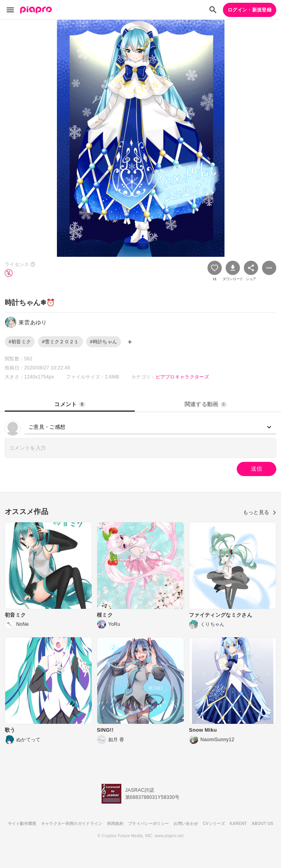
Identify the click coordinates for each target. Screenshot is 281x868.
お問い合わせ (186, 824)
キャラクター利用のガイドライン (72, 824)
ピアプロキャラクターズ (183, 377)
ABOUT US (263, 824)
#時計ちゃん (104, 342)
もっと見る (260, 512)
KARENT (238, 824)
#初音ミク (20, 342)
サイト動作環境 (22, 824)
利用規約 (115, 824)
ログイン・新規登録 (250, 10)
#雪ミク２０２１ (60, 342)
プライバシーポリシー (148, 824)
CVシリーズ (214, 824)
